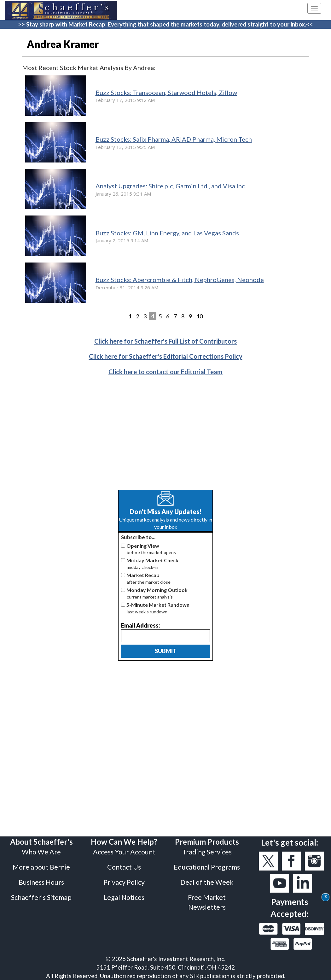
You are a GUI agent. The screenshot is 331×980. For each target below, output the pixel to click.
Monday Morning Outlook (157, 590)
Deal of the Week (207, 882)
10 (200, 316)
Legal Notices (124, 897)
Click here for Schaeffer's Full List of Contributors (165, 341)
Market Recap (143, 575)
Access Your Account (124, 852)
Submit (166, 651)
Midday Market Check (152, 560)
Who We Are (41, 852)
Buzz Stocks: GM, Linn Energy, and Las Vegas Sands (167, 233)
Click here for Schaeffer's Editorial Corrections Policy (166, 356)
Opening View (143, 546)
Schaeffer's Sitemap (41, 897)
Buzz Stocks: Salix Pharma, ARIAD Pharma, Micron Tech (174, 139)
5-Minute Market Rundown (158, 605)
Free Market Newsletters (207, 902)
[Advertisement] (165, 438)
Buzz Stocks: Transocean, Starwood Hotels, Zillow (166, 92)
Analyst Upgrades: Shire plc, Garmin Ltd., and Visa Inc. (171, 186)
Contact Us (124, 867)
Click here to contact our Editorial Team (165, 372)
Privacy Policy (124, 882)
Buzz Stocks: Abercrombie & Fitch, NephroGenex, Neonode (180, 280)
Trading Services (207, 852)
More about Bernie (41, 867)
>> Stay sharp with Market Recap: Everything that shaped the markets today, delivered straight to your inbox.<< (165, 24)
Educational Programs (207, 867)
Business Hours (41, 882)
